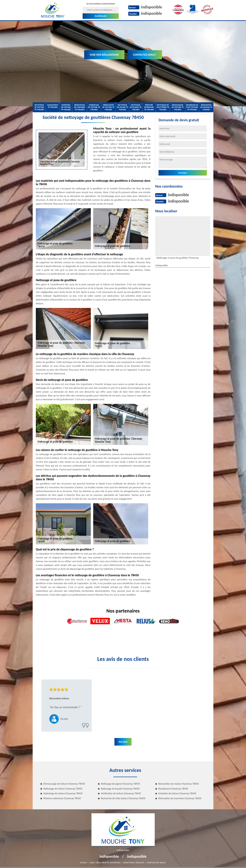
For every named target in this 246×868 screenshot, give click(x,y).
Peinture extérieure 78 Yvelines (149, 107)
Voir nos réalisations (104, 55)
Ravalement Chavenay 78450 (173, 789)
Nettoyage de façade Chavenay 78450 (120, 789)
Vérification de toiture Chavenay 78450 (121, 793)
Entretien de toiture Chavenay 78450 (177, 793)
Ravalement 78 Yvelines (53, 106)
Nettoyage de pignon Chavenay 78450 (120, 784)
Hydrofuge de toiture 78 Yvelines (94, 107)
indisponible (151, 7)
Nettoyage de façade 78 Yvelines (122, 107)
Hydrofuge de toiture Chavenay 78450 (63, 793)
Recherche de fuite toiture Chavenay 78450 (123, 798)
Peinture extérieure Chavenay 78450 (62, 798)
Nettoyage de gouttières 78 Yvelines (163, 107)
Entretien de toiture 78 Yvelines (66, 107)
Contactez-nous (156, 863)
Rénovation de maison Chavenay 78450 (178, 784)
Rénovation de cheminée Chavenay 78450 (180, 798)
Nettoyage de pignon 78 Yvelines (136, 107)
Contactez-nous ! (145, 55)
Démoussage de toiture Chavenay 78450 (64, 784)
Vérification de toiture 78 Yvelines (108, 107)
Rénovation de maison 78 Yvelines (206, 107)
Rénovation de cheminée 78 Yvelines (79, 107)
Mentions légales (134, 863)
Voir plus (123, 742)
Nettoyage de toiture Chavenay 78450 (63, 789)
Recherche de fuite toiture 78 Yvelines (192, 107)
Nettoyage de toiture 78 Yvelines (39, 107)
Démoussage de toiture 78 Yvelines (178, 107)
